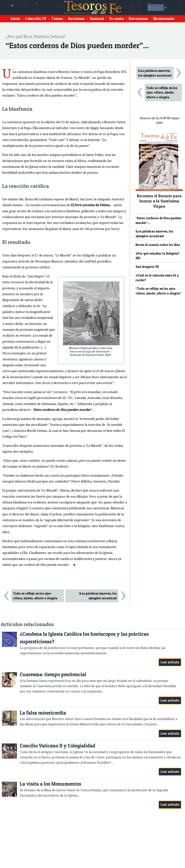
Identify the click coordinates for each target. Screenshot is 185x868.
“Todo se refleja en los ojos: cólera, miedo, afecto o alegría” (159, 291)
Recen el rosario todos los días (158, 245)
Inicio (15, 19)
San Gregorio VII (147, 267)
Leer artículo (170, 662)
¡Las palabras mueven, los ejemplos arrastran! (98, 596)
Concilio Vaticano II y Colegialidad (58, 746)
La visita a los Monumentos (50, 784)
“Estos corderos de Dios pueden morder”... (158, 220)
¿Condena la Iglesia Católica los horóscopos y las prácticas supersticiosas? (84, 638)
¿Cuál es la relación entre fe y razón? (157, 278)
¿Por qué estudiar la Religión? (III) (158, 256)
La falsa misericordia (43, 713)
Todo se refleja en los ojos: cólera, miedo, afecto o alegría (35, 596)
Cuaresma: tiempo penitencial (53, 674)
